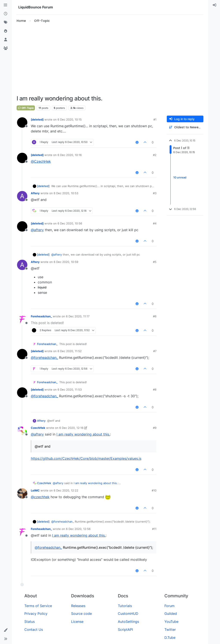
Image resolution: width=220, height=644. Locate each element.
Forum (169, 606)
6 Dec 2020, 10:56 (70, 223)
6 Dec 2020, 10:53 (66, 193)
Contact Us (34, 630)
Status (30, 622)
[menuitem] (214, 5)
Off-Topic (26, 108)
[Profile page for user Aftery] (22, 196)
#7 (155, 351)
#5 (155, 262)
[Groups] (6, 48)
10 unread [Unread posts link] (180, 177)
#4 (155, 223)
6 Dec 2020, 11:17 (78, 316)
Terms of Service (38, 606)
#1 (155, 119)
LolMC (35, 490)
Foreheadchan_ (41, 316)
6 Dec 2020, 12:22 (66, 490)
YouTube (171, 622)
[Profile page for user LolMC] (22, 493)
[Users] (6, 40)
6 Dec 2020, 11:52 (70, 351)
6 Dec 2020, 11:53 (70, 390)
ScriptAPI (125, 630)
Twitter (170, 630)
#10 (154, 490)
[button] (6, 630)
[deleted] (37, 119)
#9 (155, 428)
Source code (81, 614)
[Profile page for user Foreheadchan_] (22, 319)
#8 (155, 390)
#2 (155, 155)
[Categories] (6, 5)
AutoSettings (128, 622)
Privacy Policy (36, 614)
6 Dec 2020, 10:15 (70, 119)
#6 (155, 316)
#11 (154, 529)
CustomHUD (128, 614)
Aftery (35, 193)
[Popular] (6, 31)
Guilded (171, 614)
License (77, 622)
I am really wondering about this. (83, 434)
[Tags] (6, 22)
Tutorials (125, 606)
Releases (78, 606)
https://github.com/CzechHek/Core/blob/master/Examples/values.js (86, 458)
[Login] (214, 5)
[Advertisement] (110, 59)
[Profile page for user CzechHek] (22, 431)
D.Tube (170, 638)
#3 (155, 193)
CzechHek (38, 428)
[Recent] (6, 14)
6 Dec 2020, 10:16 (70, 155)
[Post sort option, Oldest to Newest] (185, 127)
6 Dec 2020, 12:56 (78, 529)
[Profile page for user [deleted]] (22, 122)
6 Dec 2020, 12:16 (71, 428)
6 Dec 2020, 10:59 (66, 262)
